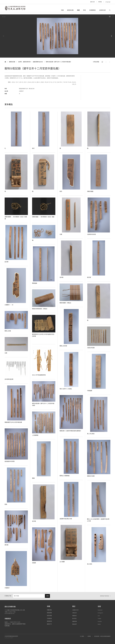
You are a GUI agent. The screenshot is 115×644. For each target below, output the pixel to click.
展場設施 (49, 621)
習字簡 (62, 277)
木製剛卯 (7, 588)
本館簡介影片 (76, 610)
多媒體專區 (92, 11)
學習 (84, 11)
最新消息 (92, 2)
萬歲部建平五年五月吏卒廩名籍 (14, 422)
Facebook (100, 610)
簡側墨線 (35, 283)
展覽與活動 (70, 11)
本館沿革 (75, 613)
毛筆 (61, 234)
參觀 (62, 11)
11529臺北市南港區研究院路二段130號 (15, 610)
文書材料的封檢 (92, 234)
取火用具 (90, 564)
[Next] (111, 36)
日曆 (6, 353)
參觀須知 (49, 610)
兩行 (34, 148)
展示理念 (75, 618)
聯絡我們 (75, 624)
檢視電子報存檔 (105, 596)
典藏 (78, 11)
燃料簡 (7, 545)
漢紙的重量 (91, 191)
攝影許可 (49, 624)
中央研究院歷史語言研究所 (11, 636)
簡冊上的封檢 (64, 346)
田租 (6, 504)
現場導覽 (49, 613)
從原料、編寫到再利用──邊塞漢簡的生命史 (31, 62)
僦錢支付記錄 (91, 476)
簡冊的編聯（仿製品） (67, 303)
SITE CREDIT (11, 638)
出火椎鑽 (62, 562)
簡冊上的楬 (8, 331)
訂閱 (47, 596)
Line (99, 616)
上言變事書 (36, 435)
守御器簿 (90, 391)
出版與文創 (102, 11)
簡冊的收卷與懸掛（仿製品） (41, 309)
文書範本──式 (10, 305)
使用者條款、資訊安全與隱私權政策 (101, 636)
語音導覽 (49, 616)
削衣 (61, 191)
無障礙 (100, 2)
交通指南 (49, 618)
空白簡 (7, 262)
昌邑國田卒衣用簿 (10, 461)
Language (108, 2)
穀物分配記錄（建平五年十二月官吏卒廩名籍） (59, 62)
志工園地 (80, 636)
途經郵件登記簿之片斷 (67, 519)
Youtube (100, 621)
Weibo (100, 624)
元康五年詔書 (91, 348)
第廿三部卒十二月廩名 (67, 389)
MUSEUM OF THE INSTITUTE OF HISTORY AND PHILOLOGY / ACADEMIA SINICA (20, 2)
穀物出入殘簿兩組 (65, 476)
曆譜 (34, 478)
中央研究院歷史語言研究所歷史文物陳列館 (17, 9)
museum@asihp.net (10, 613)
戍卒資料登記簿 (10, 379)
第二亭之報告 (91, 434)
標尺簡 (89, 277)
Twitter (100, 618)
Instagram (101, 613)
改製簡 (34, 563)
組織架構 (75, 621)
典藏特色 (75, 616)
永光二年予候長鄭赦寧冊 (40, 375)
